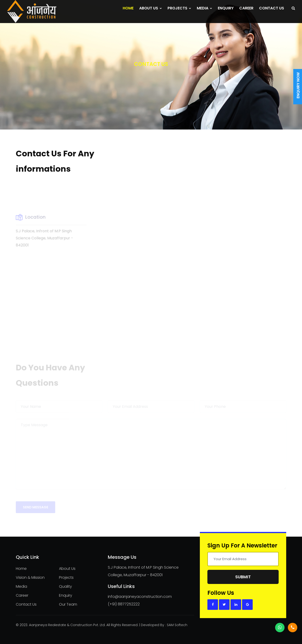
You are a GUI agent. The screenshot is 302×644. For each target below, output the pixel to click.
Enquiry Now (298, 85)
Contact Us (272, 8)
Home (128, 8)
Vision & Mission (30, 577)
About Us (151, 8)
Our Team (68, 604)
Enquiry (226, 8)
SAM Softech (177, 625)
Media (204, 8)
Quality (65, 586)
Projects (179, 8)
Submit (243, 577)
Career (246, 8)
